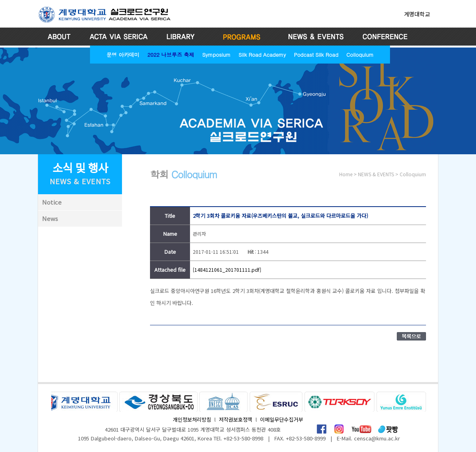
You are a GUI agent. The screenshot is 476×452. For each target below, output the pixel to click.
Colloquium (360, 54)
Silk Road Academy (262, 54)
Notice (52, 202)
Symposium (216, 54)
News (50, 218)
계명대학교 (417, 14)
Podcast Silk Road (316, 54)
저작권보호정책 (236, 419)
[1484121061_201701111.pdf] (227, 270)
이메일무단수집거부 (282, 419)
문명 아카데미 (123, 54)
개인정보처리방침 (192, 419)
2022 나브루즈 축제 (171, 54)
